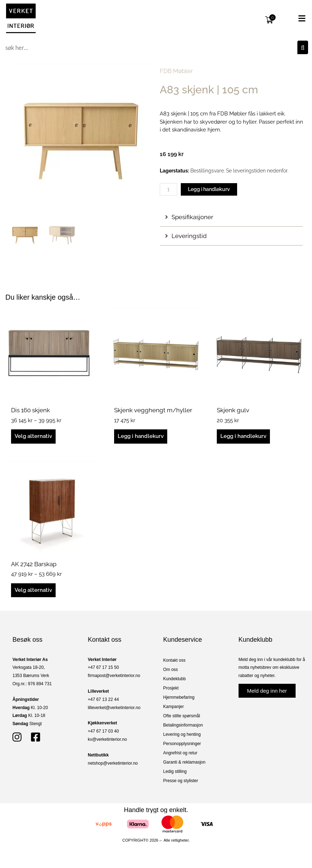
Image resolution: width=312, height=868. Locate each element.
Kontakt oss (175, 660)
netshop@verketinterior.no (113, 763)
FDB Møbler (176, 71)
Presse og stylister (181, 781)
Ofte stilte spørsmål (182, 716)
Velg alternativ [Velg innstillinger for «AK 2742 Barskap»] (33, 590)
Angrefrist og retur (180, 753)
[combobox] (150, 47)
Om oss (171, 670)
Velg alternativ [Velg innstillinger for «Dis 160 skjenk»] (33, 436)
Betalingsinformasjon (183, 725)
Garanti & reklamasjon (185, 762)
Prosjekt (171, 688)
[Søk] (303, 47)
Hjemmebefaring (179, 697)
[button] (293, 19)
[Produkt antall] (169, 189)
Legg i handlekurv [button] (141, 436)
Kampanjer (174, 707)
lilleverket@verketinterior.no (114, 708)
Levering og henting (182, 734)
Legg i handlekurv (209, 189)
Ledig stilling (175, 771)
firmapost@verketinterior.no (114, 676)
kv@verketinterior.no (107, 739)
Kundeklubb (175, 679)
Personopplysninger (182, 744)
